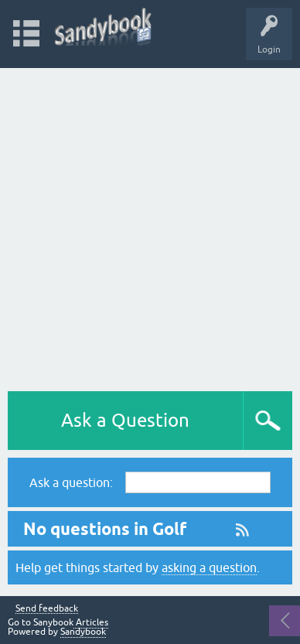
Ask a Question (125, 420)
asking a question (209, 567)
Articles (91, 622)
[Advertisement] (150, 226)
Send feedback (47, 609)
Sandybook (83, 632)
